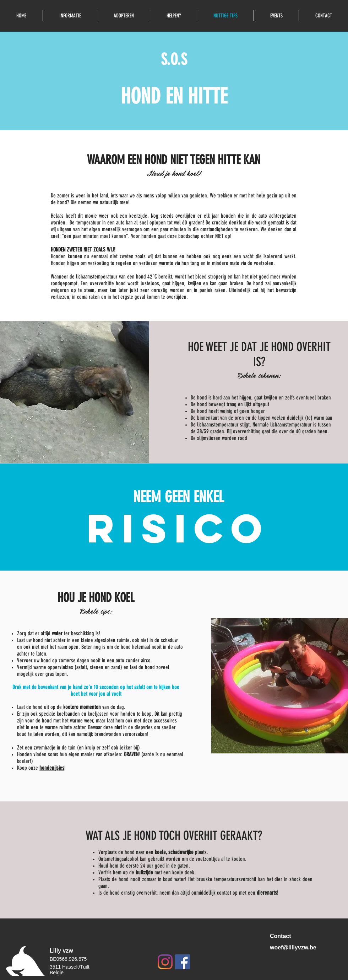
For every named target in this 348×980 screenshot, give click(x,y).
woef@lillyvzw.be (293, 947)
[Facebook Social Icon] (183, 962)
